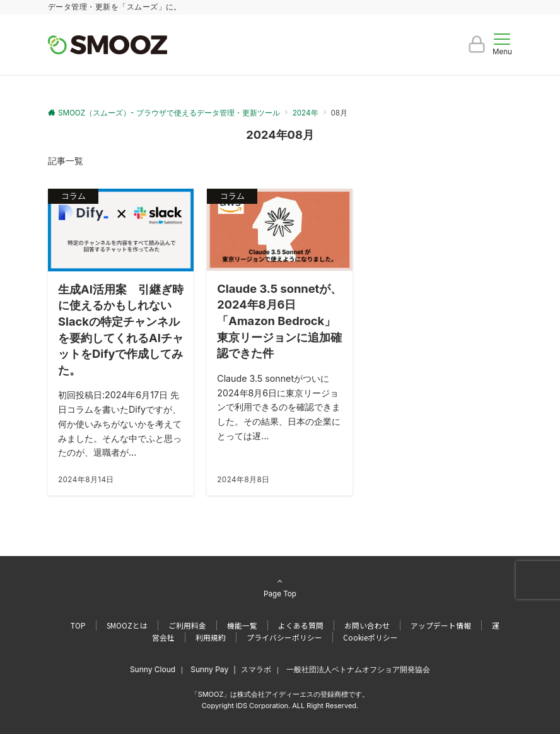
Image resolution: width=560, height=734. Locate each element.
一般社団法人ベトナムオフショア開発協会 (358, 669)
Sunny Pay (209, 669)
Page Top (280, 587)
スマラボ (256, 669)
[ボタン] (477, 49)
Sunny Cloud (153, 669)
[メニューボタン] (502, 45)
